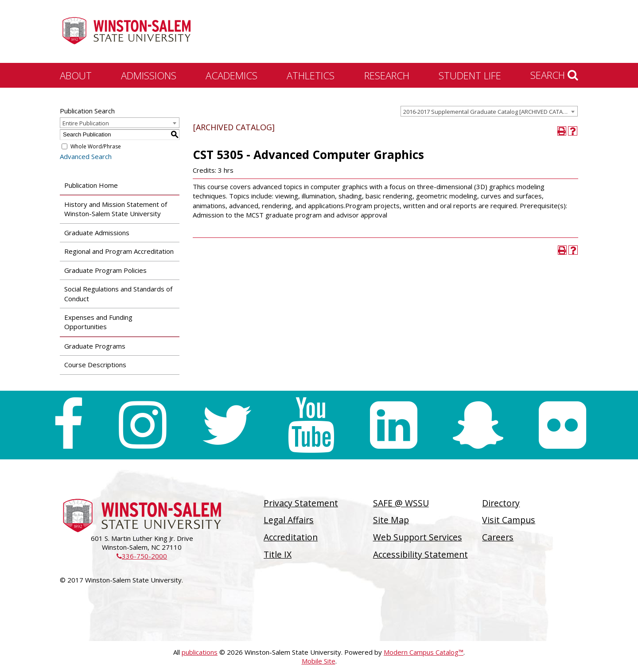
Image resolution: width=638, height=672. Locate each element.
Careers (498, 537)
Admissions (149, 75)
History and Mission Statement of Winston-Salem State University (116, 209)
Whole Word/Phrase (96, 146)
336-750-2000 (142, 556)
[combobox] (489, 111)
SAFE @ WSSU (401, 503)
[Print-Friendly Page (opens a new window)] (562, 131)
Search (554, 75)
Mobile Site (319, 661)
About (76, 75)
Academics (231, 75)
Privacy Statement (301, 503)
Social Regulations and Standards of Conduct (118, 293)
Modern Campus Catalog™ (424, 652)
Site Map (391, 520)
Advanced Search (86, 156)
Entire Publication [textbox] (86, 123)
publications (200, 652)
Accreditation (291, 537)
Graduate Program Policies (105, 270)
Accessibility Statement (420, 554)
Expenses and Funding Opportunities (98, 322)
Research (387, 75)
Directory (501, 503)
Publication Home (91, 185)
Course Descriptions (95, 365)
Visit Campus (509, 520)
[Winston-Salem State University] (126, 32)
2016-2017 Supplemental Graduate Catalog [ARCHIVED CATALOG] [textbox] (490, 112)
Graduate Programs (95, 346)
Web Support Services (418, 537)
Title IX (278, 554)
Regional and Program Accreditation (119, 251)
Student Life (470, 75)
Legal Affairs (289, 520)
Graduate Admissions (97, 233)
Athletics (311, 75)
